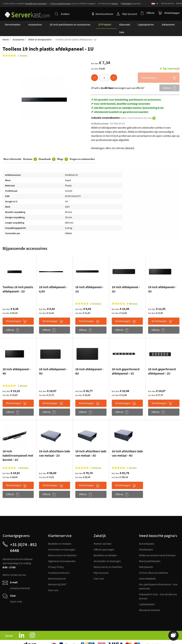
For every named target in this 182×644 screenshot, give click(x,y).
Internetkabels (147, 571)
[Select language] (155, 4)
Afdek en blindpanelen (40, 32)
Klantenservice (168, 3)
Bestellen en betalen (60, 536)
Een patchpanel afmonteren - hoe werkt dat (158, 579)
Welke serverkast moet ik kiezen (157, 548)
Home (6, 32)
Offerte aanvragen (104, 542)
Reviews (30, 152)
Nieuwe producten (150, 603)
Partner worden (103, 536)
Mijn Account (101, 565)
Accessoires (18, 32)
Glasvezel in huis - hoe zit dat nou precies (158, 589)
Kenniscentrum (104, 14)
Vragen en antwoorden (82, 152)
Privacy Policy (56, 560)
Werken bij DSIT (57, 577)
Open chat (16, 594)
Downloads (47, 152)
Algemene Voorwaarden (62, 554)
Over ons (53, 583)
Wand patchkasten (150, 554)
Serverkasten (147, 536)
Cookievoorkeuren (59, 565)
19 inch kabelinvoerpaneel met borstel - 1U (18, 448)
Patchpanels (146, 560)
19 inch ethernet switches (154, 565)
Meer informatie (12, 152)
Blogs (63, 152)
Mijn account (131, 14)
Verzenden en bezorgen (62, 542)
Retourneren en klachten (62, 548)
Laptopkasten (147, 597)
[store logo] (26, 12)
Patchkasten (146, 542)
